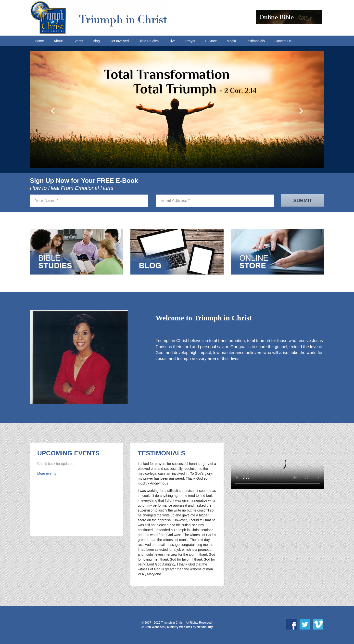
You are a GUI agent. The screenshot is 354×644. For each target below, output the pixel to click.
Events (78, 41)
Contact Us (283, 41)
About (58, 41)
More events (47, 473)
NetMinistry (205, 627)
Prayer (190, 41)
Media (231, 41)
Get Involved (119, 41)
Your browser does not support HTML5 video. (278, 466)
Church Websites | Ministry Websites (167, 627)
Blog (96, 41)
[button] (52, 110)
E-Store (211, 41)
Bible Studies (149, 41)
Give (172, 41)
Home (39, 41)
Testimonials (255, 41)
